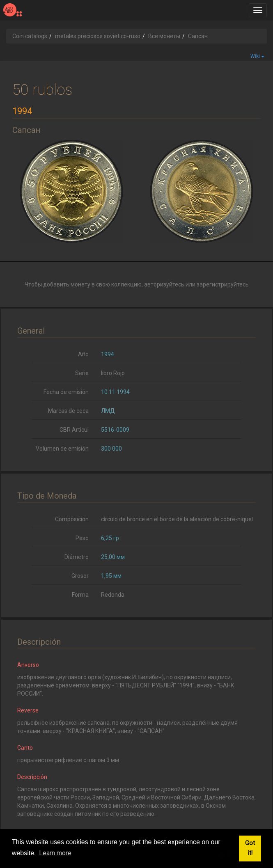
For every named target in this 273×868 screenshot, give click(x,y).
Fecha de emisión (66, 392)
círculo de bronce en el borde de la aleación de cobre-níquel (177, 519)
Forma (80, 595)
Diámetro (77, 557)
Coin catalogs (30, 36)
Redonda (113, 595)
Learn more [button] (55, 853)
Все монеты (164, 36)
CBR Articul (74, 430)
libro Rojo (113, 373)
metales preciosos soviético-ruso (98, 36)
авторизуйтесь (164, 284)
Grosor (80, 576)
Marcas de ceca (68, 411)
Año (83, 354)
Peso (82, 538)
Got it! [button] (250, 848)
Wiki (257, 56)
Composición (72, 519)
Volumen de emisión (62, 449)
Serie (82, 373)
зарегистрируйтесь (223, 284)
